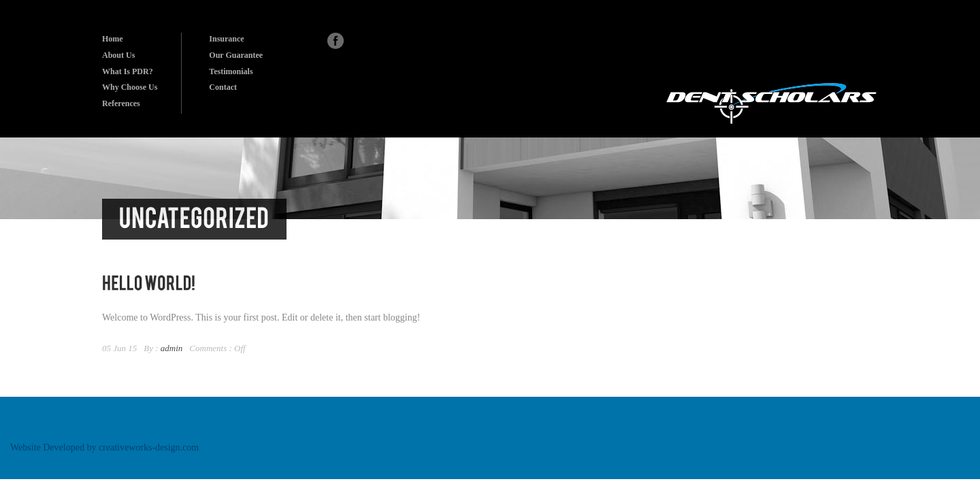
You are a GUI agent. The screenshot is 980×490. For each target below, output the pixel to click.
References (121, 103)
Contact (223, 87)
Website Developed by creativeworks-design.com (104, 447)
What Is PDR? (128, 71)
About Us (118, 55)
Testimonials (231, 71)
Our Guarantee (236, 55)
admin (172, 348)
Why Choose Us (130, 87)
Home (113, 39)
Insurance (226, 39)
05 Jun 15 (119, 348)
